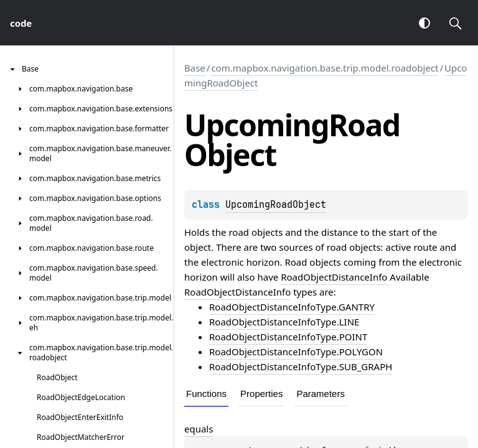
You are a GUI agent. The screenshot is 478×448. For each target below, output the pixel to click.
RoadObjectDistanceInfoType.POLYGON (296, 352)
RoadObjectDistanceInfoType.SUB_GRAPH (301, 366)
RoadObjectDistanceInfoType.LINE (284, 322)
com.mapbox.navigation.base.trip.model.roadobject (325, 68)
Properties (261, 394)
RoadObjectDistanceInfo (334, 277)
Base (195, 68)
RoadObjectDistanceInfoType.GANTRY (292, 307)
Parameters (321, 394)
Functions (206, 394)
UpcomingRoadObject (276, 205)
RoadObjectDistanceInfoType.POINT (288, 337)
